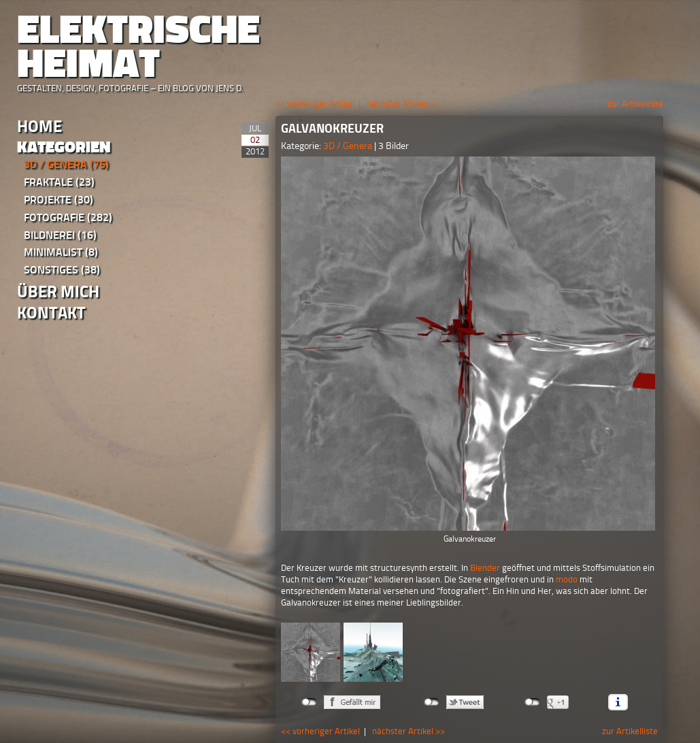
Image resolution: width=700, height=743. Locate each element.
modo (567, 579)
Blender (485, 568)
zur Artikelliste (635, 104)
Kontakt (51, 313)
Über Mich (58, 292)
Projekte (59, 200)
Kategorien (64, 147)
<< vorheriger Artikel (315, 104)
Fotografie (68, 217)
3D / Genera (66, 164)
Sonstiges (62, 270)
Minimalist (61, 252)
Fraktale (59, 182)
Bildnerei (60, 235)
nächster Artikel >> (403, 104)
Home (39, 126)
